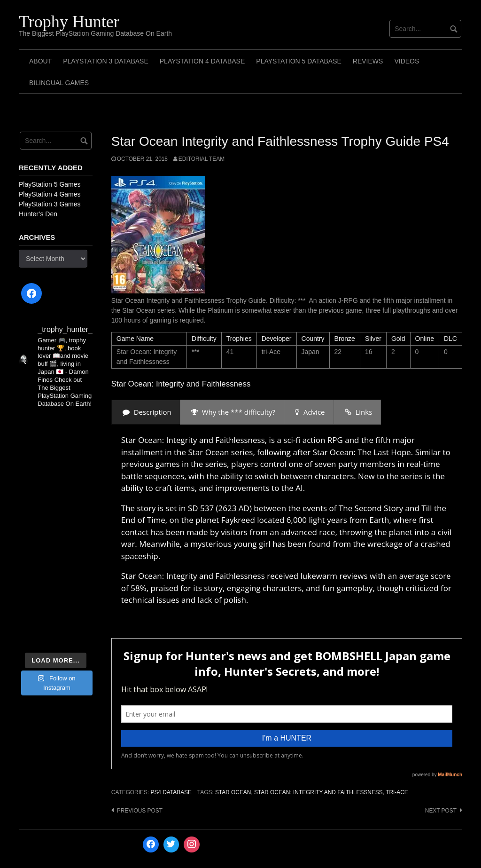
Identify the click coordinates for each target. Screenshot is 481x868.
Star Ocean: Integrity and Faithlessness (318, 792)
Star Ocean (233, 792)
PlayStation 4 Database (202, 61)
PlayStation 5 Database (299, 61)
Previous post (140, 811)
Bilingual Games (59, 83)
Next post (441, 811)
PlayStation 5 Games (50, 184)
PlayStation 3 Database (106, 61)
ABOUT (40, 61)
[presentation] (146, 412)
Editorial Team (202, 159)
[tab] (146, 412)
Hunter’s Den (38, 214)
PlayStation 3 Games (50, 204)
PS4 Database (171, 792)
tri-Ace (397, 792)
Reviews (368, 61)
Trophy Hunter (69, 22)
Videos (407, 61)
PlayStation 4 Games (50, 194)
